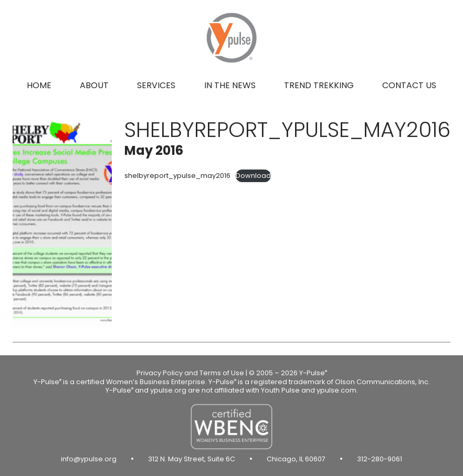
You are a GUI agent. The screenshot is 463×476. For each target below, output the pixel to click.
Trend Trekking (319, 85)
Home (39, 85)
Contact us (409, 85)
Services (156, 85)
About (94, 85)
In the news (230, 85)
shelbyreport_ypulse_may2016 (177, 176)
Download (253, 176)
